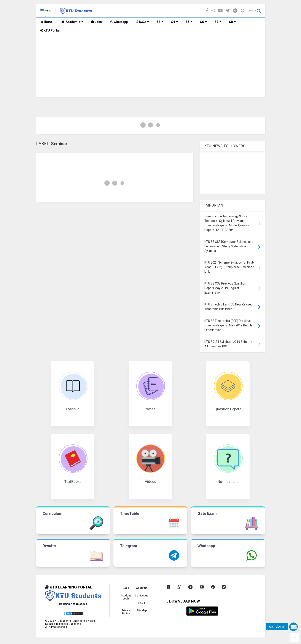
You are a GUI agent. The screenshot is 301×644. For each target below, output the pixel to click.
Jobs (96, 22)
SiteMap (142, 611)
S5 (189, 22)
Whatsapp (119, 22)
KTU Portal (50, 30)
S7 (218, 22)
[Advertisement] (151, 67)
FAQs (142, 603)
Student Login (126, 597)
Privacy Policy (126, 612)
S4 (175, 22)
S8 (233, 22)
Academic (72, 22)
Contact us (142, 596)
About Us (142, 588)
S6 (204, 22)
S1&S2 (143, 22)
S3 (160, 22)
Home (46, 22)
